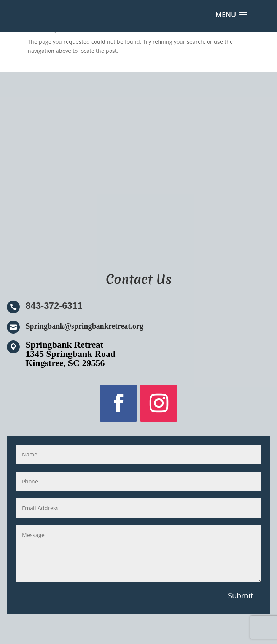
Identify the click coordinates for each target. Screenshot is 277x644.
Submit (240, 596)
